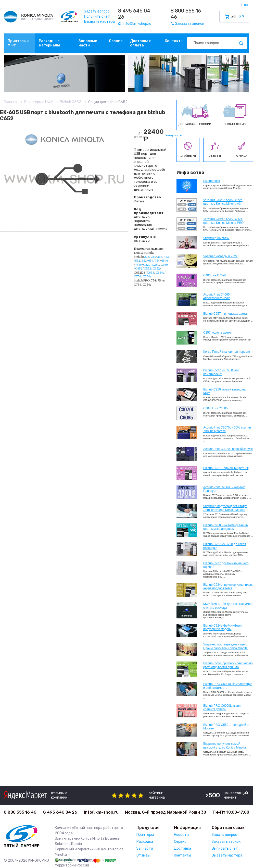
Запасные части (88, 43)
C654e (160, 272)
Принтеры (145, 835)
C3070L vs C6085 (216, 408)
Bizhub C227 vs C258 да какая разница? (225, 546)
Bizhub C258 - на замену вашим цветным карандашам (226, 527)
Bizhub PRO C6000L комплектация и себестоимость (228, 686)
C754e (147, 276)
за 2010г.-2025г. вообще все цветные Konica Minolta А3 (223, 202)
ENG (245, 5)
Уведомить (174, 135)
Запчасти (145, 848)
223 (147, 257)
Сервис (116, 41)
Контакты (174, 41)
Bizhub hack (212, 181)
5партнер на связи (216, 238)
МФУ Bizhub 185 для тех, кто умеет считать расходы (228, 606)
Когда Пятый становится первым (227, 352)
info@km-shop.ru (101, 812)
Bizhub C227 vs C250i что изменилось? (221, 372)
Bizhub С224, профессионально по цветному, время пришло (228, 665)
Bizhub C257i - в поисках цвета (225, 314)
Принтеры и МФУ (19, 43)
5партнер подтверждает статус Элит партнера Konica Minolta (225, 508)
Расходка (145, 842)
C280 (156, 265)
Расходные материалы (49, 43)
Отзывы (143, 855)
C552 (147, 268)
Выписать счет (225, 848)
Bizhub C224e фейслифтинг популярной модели (223, 627)
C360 (164, 265)
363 (160, 257)
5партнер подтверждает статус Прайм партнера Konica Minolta (225, 646)
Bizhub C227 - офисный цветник (226, 468)
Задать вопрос (97, 11)
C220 (147, 265)
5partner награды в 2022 (220, 256)
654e (164, 260)
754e (138, 265)
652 (144, 260)
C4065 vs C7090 (215, 275)
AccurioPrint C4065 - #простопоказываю (217, 296)
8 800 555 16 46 (186, 14)
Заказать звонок (226, 842)
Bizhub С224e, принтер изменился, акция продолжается (228, 586)
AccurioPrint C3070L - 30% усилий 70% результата (227, 429)
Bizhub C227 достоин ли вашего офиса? (226, 565)
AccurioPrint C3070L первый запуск (228, 449)
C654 (150, 272)
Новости (181, 835)
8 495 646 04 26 (134, 14)
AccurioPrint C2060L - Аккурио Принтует (224, 489)
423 (166, 257)
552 (138, 260)
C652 (156, 268)
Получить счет (97, 16)
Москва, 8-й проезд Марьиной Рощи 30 (166, 812)
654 (151, 260)
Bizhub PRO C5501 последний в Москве (226, 727)
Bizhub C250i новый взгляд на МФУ (224, 391)
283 (153, 257)
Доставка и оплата (141, 43)
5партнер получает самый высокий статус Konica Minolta (225, 745)
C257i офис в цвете (217, 333)
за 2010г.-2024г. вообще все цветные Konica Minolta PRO (223, 221)
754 (157, 260)
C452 (139, 268)
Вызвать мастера (99, 22)
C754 (137, 276)
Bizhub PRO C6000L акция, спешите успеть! (222, 707)
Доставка (182, 848)
